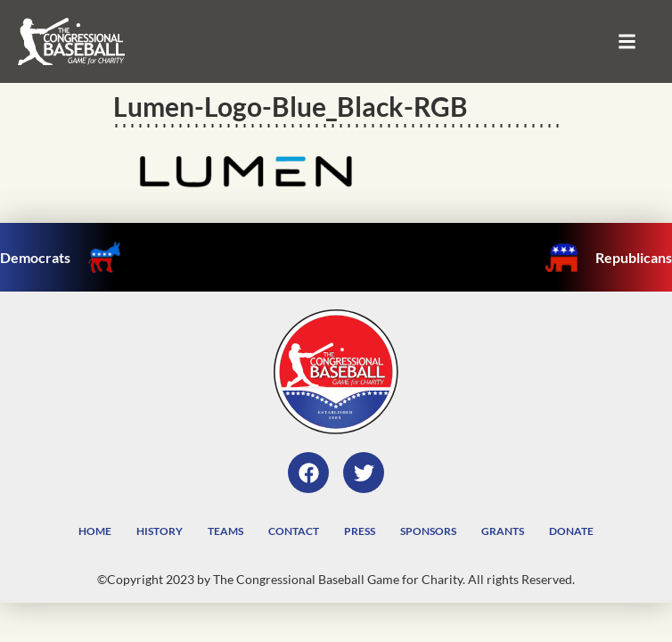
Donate (571, 531)
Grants (503, 531)
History (160, 531)
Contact (294, 531)
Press (360, 531)
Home (95, 531)
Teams (225, 531)
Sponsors (428, 531)
